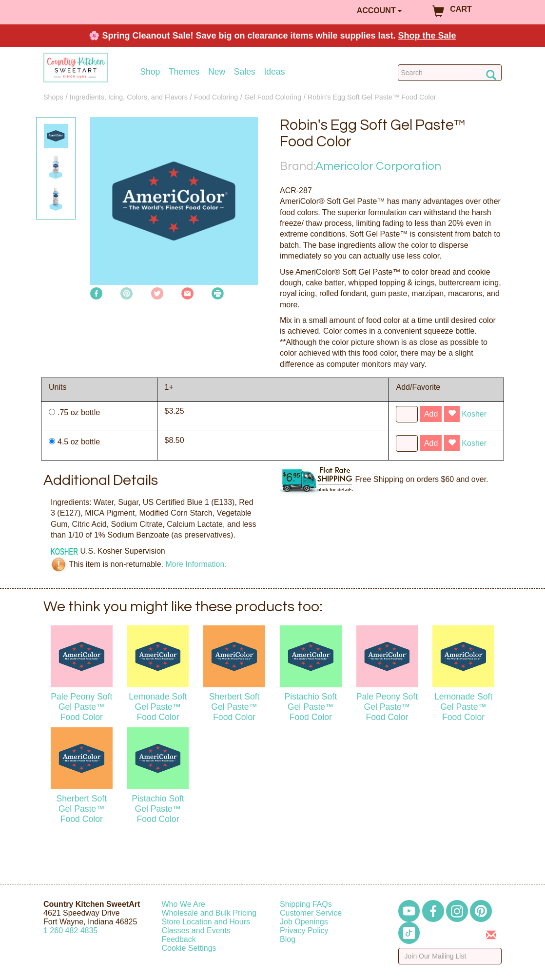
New (217, 72)
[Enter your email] (450, 956)
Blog (288, 939)
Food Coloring (216, 97)
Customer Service (311, 913)
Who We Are (184, 904)
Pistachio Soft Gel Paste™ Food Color (311, 707)
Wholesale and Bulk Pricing (209, 913)
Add (431, 414)
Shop (150, 72)
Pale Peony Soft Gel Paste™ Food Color (81, 707)
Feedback (179, 939)
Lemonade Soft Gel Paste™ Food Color (158, 707)
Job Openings (304, 922)
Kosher (474, 414)
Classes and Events (196, 930)
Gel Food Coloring (273, 97)
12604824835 (70, 930)
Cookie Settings (189, 948)
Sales (245, 72)
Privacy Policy (304, 930)
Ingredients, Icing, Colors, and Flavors (129, 97)
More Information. (196, 564)
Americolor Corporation (378, 166)
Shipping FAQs (306, 904)
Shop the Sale (427, 36)
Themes (184, 72)
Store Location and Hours (206, 922)
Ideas (274, 72)
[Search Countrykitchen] (450, 73)
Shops (53, 97)
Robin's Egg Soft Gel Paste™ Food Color (372, 97)
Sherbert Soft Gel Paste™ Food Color (234, 707)
